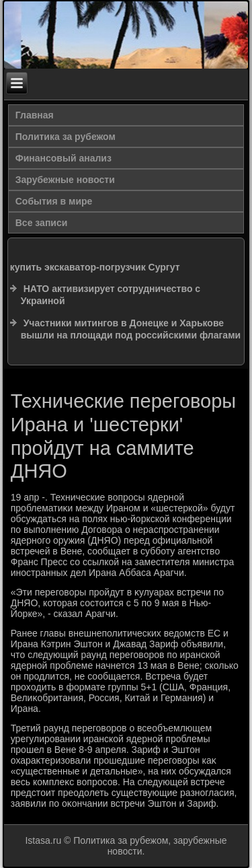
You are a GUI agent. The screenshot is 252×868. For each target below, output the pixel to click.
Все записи (42, 223)
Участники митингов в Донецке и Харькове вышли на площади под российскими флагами (131, 329)
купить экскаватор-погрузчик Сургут (95, 267)
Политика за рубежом (66, 137)
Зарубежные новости (65, 180)
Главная (35, 115)
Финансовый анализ (64, 158)
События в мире (54, 201)
